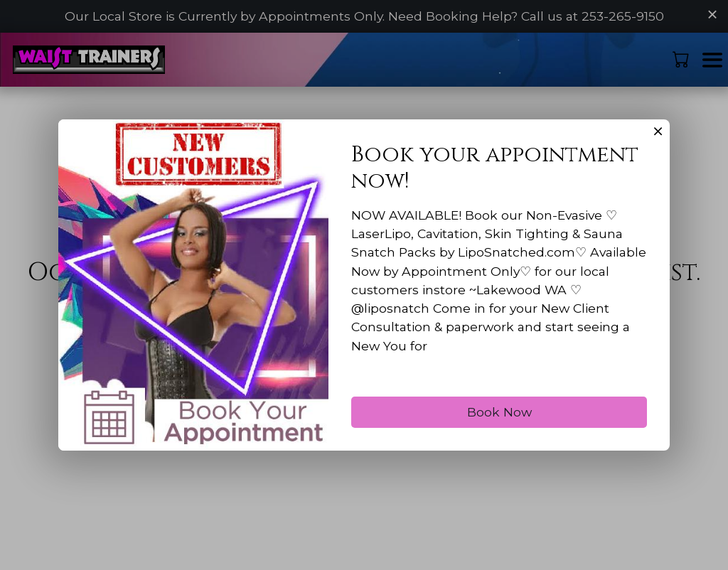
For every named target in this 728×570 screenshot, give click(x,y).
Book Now (499, 432)
